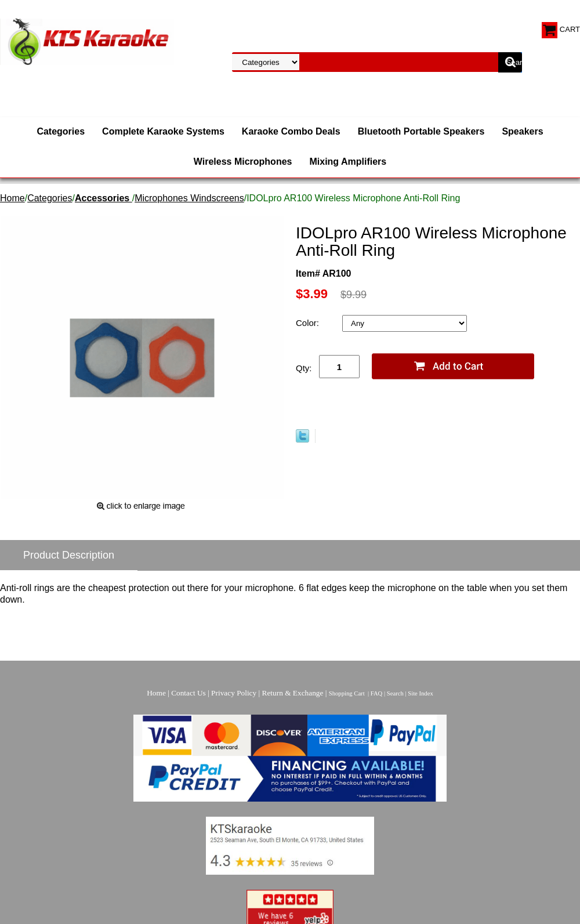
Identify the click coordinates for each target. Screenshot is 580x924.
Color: (309, 323)
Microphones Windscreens (189, 198)
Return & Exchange (293, 693)
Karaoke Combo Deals (291, 131)
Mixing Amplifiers (348, 162)
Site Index (420, 693)
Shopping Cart (347, 693)
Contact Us (188, 693)
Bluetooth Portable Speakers (421, 131)
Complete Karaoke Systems (163, 131)
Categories (61, 131)
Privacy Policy (234, 693)
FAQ (377, 693)
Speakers (522, 131)
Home (12, 198)
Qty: (304, 368)
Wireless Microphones (243, 162)
